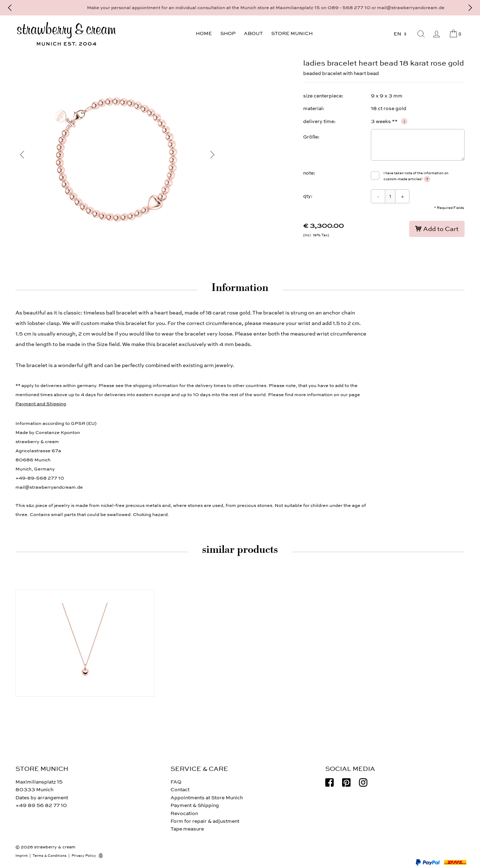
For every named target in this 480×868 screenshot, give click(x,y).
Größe (311, 137)
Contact (180, 790)
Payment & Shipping (195, 805)
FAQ (176, 782)
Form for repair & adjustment (205, 821)
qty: (308, 196)
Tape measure (187, 829)
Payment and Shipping (41, 404)
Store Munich (292, 33)
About (253, 33)
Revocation (184, 813)
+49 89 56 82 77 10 (41, 805)
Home (204, 33)
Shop (228, 33)
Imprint (22, 856)
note (308, 173)
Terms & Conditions (50, 856)
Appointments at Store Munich (207, 798)
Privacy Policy (84, 856)
